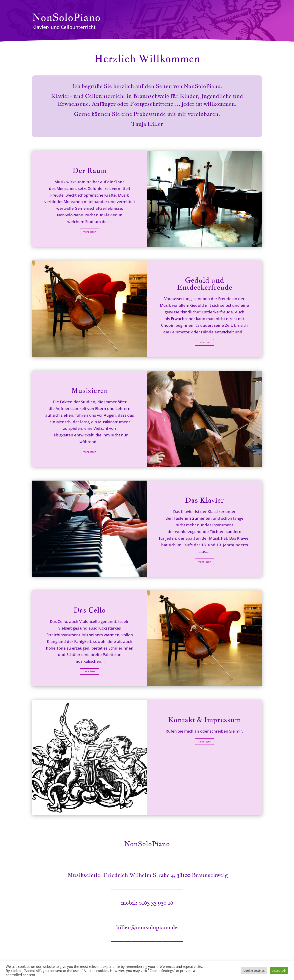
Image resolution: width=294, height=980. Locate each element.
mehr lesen (90, 232)
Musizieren (90, 390)
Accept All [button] (279, 971)
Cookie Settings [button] (254, 971)
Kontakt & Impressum (204, 720)
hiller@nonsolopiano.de (147, 927)
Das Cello (90, 610)
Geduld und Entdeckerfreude (205, 284)
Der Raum (90, 170)
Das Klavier (205, 500)
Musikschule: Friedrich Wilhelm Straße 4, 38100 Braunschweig (147, 875)
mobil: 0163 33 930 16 (147, 903)
